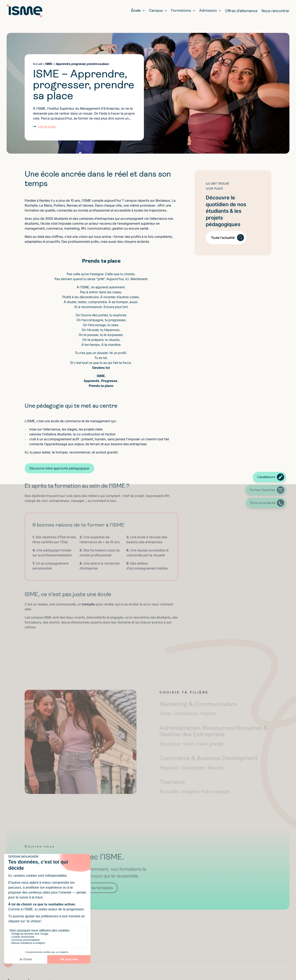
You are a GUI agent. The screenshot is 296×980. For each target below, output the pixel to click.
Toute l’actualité (223, 238)
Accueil (38, 64)
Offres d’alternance (241, 11)
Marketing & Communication (215, 709)
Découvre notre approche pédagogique (59, 468)
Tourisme (215, 787)
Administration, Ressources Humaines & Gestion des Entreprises (215, 736)
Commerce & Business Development (215, 763)
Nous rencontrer (275, 11)
